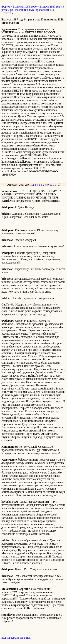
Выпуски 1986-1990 (25, 7)
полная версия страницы (16, 638)
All (58, 185)
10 (51, 185)
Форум (6, 7)
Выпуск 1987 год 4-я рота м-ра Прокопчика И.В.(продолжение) (33, 8)
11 (54, 185)
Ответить (7, 13)
